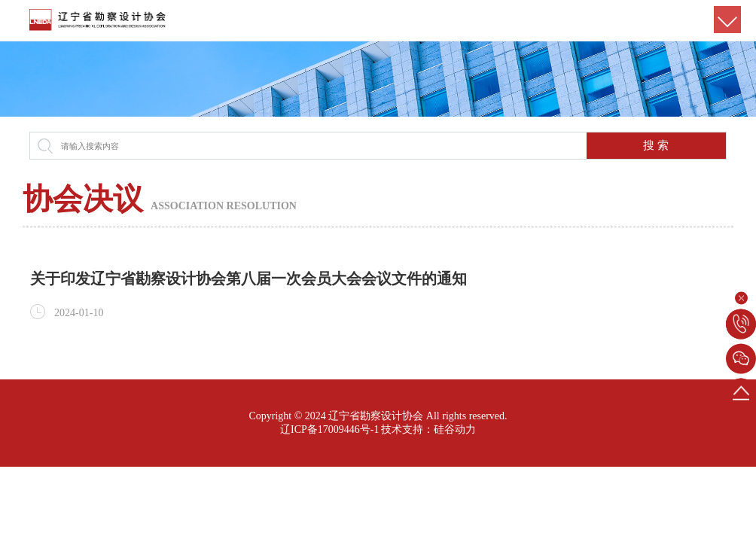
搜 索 (656, 145)
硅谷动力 (455, 429)
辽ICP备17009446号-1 (329, 429)
